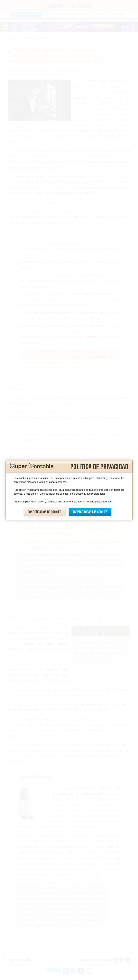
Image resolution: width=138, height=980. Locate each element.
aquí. (110, 502)
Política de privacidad (99, 467)
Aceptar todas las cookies (90, 512)
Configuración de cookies (44, 512)
